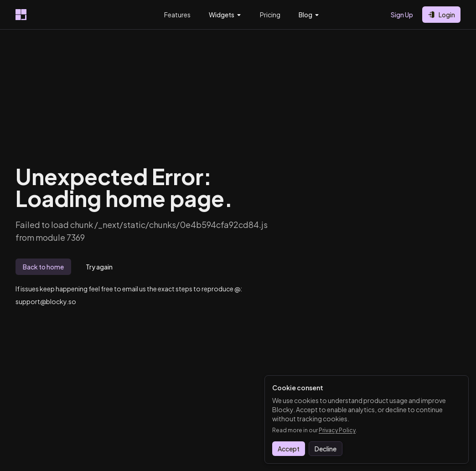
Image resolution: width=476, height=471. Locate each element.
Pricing (270, 15)
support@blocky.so (46, 301)
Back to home (43, 267)
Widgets (225, 15)
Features (177, 15)
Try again (99, 267)
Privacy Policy (337, 430)
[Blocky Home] (21, 15)
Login (441, 15)
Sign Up (402, 15)
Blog (309, 15)
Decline (326, 449)
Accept (289, 449)
